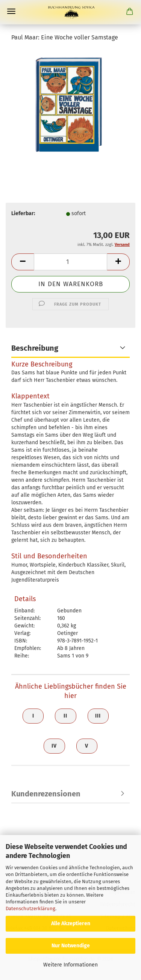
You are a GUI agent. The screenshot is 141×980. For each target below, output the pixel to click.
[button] (23, 262)
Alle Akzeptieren (71, 923)
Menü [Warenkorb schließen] (11, 11)
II (65, 716)
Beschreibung (35, 348)
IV (54, 746)
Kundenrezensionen (46, 794)
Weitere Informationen (70, 965)
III (98, 716)
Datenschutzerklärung (30, 908)
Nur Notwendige (71, 946)
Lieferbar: (23, 213)
